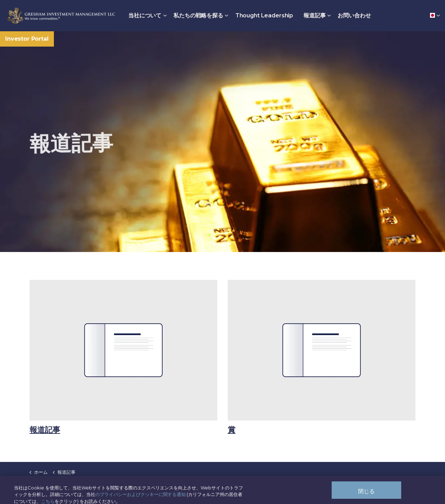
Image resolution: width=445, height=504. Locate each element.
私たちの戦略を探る (198, 15)
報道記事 (314, 15)
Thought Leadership (264, 15)
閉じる (366, 495)
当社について (145, 15)
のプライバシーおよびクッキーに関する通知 (140, 498)
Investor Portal (27, 39)
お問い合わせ (354, 15)
